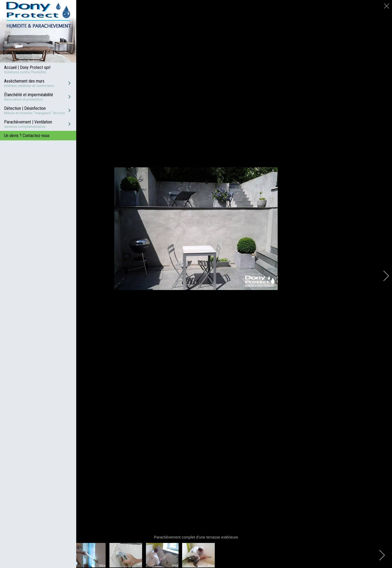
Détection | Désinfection (25, 108)
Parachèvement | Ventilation (28, 122)
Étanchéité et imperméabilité (29, 95)
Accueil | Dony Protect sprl (27, 67)
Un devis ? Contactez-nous (27, 136)
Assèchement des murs (24, 81)
